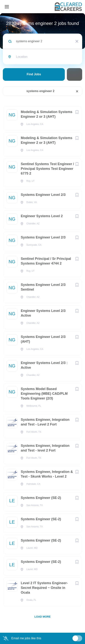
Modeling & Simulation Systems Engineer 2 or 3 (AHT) (47, 114)
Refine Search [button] (75, 74)
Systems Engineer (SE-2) (41, 498)
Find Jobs (34, 74)
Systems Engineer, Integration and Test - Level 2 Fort (45, 422)
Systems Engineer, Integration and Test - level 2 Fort (45, 448)
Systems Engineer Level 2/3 (43, 195)
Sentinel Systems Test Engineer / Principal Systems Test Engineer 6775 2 (47, 169)
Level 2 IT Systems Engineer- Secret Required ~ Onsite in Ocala (44, 588)
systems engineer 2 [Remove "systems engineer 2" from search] (41, 91)
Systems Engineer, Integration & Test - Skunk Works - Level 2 (47, 474)
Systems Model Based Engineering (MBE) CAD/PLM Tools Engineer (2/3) (44, 394)
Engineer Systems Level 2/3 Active (43, 313)
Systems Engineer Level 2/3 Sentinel (43, 287)
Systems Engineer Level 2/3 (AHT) (43, 339)
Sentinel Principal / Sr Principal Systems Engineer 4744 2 (46, 261)
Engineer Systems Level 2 (42, 216)
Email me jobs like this (26, 638)
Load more (42, 617)
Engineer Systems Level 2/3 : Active (44, 365)
